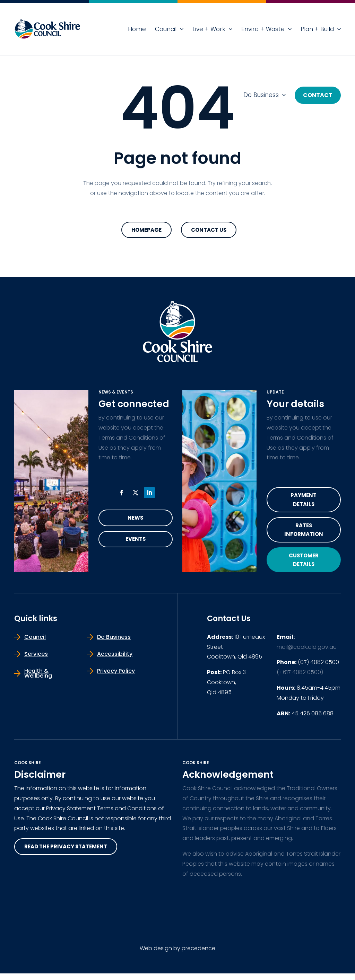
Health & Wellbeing (38, 679)
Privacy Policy (116, 677)
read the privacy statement (69, 853)
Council (166, 29)
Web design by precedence (177, 955)
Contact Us (209, 230)
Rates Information (304, 533)
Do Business (261, 95)
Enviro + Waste (263, 29)
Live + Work (209, 29)
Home (137, 29)
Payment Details (304, 501)
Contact (318, 95)
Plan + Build (317, 29)
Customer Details (304, 565)
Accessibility (115, 660)
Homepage (146, 230)
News (136, 519)
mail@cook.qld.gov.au (307, 653)
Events (135, 542)
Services (36, 660)
